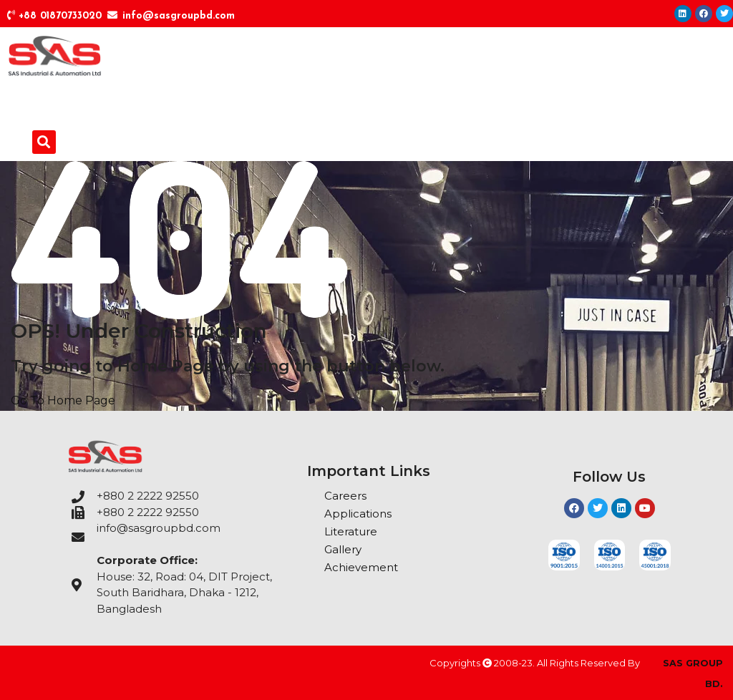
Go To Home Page (63, 400)
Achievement (361, 567)
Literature (351, 531)
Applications (358, 514)
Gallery (343, 549)
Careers (345, 496)
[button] (44, 142)
